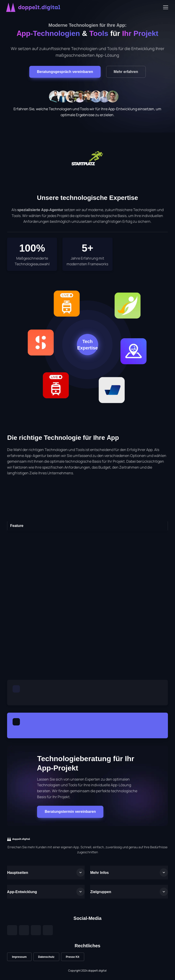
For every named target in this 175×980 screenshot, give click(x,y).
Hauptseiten (18, 873)
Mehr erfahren (126, 72)
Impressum (19, 957)
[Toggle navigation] (165, 7)
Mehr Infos (99, 873)
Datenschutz (46, 957)
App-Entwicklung (22, 892)
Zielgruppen (101, 892)
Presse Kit (73, 957)
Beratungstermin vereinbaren (70, 811)
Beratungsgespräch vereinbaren (65, 72)
